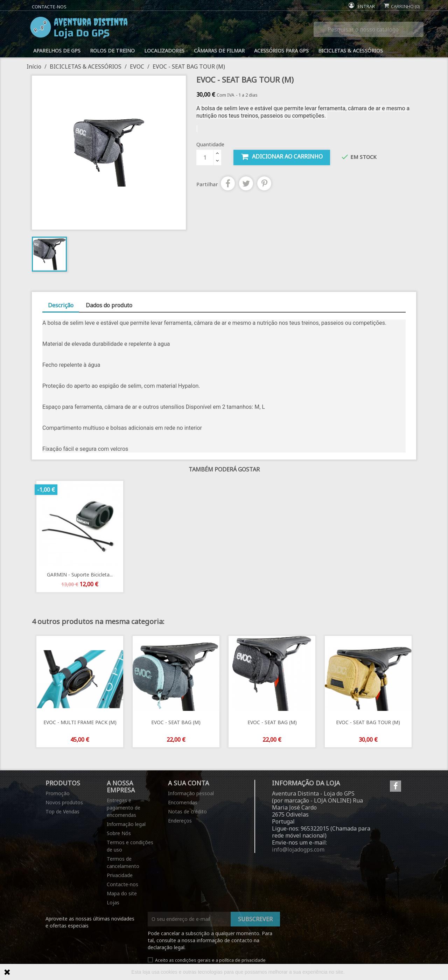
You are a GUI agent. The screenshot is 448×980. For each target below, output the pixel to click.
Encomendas (183, 802)
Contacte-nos (49, 7)
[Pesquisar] (369, 29)
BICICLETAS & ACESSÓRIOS (351, 51)
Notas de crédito (187, 811)
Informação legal (126, 824)
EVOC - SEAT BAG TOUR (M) (368, 722)
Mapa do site (122, 893)
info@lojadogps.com (298, 849)
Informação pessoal (191, 793)
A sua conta (188, 783)
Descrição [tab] (61, 305)
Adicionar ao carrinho (282, 157)
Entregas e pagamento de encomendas (124, 808)
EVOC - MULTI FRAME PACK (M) (80, 722)
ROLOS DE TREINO (112, 51)
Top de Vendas (62, 811)
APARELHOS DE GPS (57, 51)
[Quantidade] (205, 157)
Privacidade (120, 875)
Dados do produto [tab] (109, 305)
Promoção (58, 793)
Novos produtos (64, 802)
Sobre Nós (119, 833)
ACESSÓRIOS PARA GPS (281, 51)
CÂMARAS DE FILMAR (219, 51)
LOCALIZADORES (164, 51)
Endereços (180, 821)
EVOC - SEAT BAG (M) (176, 722)
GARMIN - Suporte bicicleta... (80, 575)
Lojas (113, 902)
